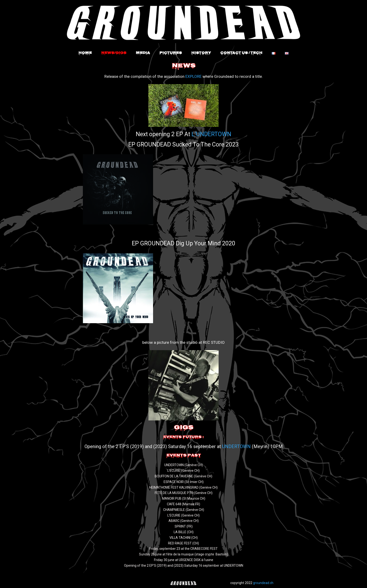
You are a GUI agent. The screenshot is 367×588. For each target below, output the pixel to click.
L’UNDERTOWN (211, 134)
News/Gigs (114, 53)
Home (85, 53)
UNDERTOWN (236, 446)
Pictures (171, 53)
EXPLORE (193, 76)
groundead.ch (263, 583)
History (201, 53)
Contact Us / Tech (241, 53)
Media (143, 53)
